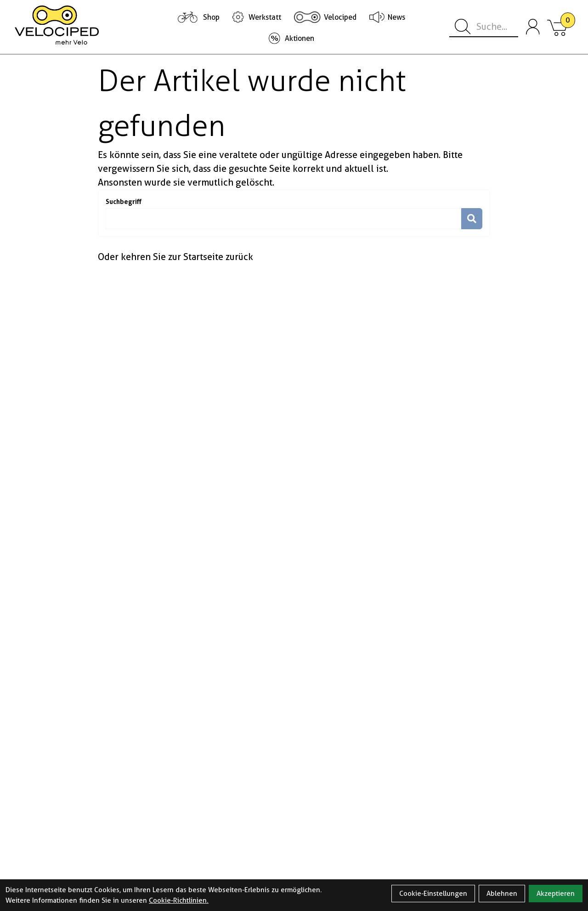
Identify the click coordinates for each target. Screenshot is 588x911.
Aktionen (300, 38)
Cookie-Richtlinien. (179, 900)
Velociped (340, 17)
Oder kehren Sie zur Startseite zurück (175, 257)
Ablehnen (502, 894)
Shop (211, 17)
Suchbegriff (124, 201)
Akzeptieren (556, 894)
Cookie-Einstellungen (433, 894)
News (396, 17)
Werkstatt (265, 17)
